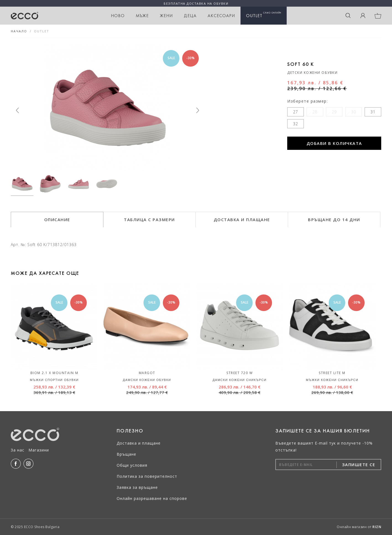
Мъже (142, 16)
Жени (166, 16)
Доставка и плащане (139, 443)
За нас (18, 450)
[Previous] (17, 110)
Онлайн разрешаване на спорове (152, 498)
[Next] (198, 110)
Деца (190, 16)
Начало (19, 31)
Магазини (39, 450)
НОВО (118, 16)
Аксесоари (221, 16)
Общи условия (132, 465)
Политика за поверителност (147, 476)
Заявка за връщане (137, 487)
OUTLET (264, 15)
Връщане (126, 454)
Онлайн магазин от (359, 527)
